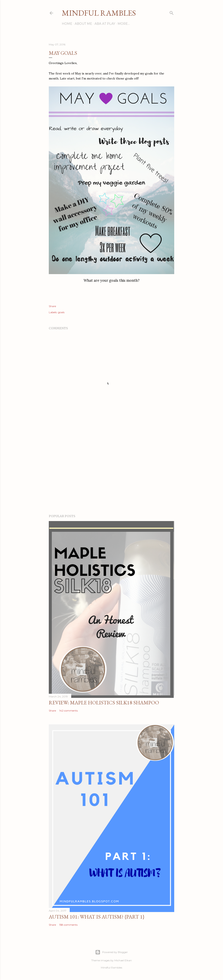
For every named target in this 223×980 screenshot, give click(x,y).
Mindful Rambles (99, 13)
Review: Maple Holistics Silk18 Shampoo (104, 703)
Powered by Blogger (111, 952)
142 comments (68, 711)
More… (124, 24)
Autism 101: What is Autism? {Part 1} (97, 917)
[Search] (172, 12)
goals (61, 312)
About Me (83, 24)
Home (67, 24)
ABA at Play (105, 24)
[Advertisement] (111, 473)
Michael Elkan (123, 960)
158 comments (68, 925)
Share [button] (52, 306)
